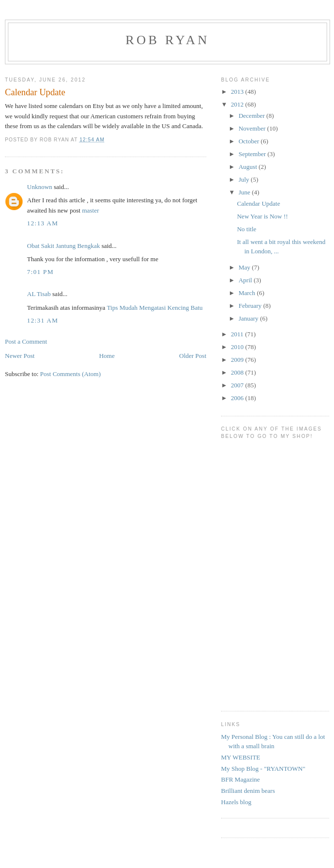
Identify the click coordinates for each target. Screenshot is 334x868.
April (246, 280)
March (248, 293)
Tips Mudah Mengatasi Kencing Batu (154, 308)
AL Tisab (39, 294)
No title (246, 229)
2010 (238, 347)
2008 (238, 372)
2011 (238, 334)
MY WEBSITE (241, 757)
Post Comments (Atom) (71, 374)
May (245, 267)
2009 (238, 360)
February (251, 306)
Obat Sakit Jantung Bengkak (63, 246)
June (245, 192)
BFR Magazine (240, 779)
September (253, 154)
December (253, 116)
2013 (238, 92)
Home (107, 356)
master (91, 210)
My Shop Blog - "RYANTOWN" (263, 769)
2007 (238, 385)
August (249, 167)
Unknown (40, 187)
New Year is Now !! (262, 216)
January (250, 318)
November (253, 128)
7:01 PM (40, 272)
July (245, 179)
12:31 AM (43, 320)
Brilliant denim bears (248, 791)
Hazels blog (236, 802)
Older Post (193, 356)
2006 (238, 398)
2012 (238, 104)
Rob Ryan (168, 40)
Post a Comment (26, 341)
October (250, 141)
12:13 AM (43, 223)
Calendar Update (258, 203)
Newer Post (20, 356)
